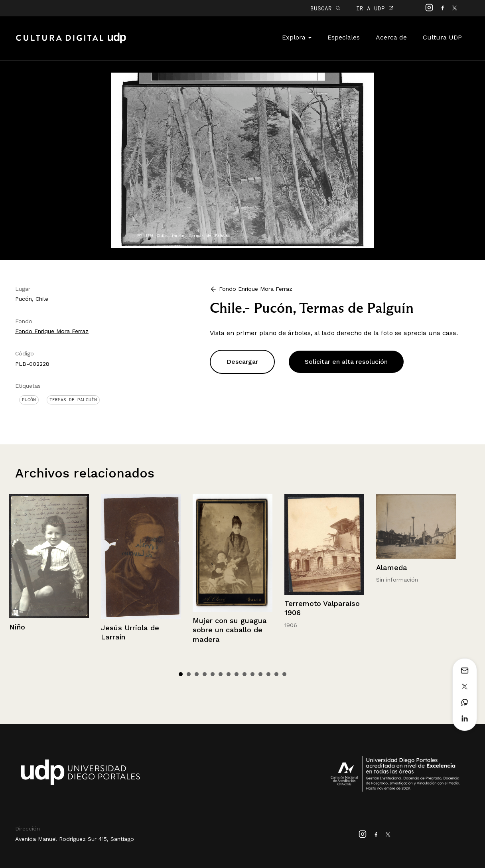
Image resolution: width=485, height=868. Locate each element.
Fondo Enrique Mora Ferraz (52, 331)
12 (268, 674)
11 (260, 674)
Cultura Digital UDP (71, 42)
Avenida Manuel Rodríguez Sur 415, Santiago (75, 839)
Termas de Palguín (73, 400)
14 (284, 674)
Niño (17, 627)
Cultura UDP (442, 37)
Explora (297, 37)
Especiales (344, 37)
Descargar (242, 362)
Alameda (392, 567)
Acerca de (391, 37)
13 (276, 674)
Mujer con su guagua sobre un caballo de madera (230, 630)
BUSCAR (325, 8)
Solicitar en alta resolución (346, 362)
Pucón (29, 400)
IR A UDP (375, 8)
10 (252, 674)
